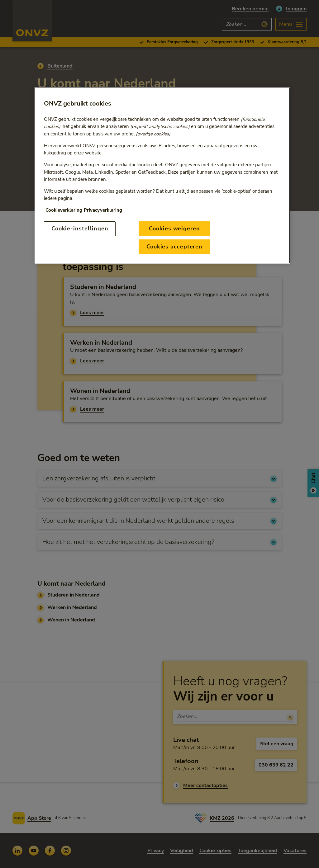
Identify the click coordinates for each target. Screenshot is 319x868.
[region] (162, 175)
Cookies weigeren (174, 229)
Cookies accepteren (174, 247)
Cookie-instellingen (80, 229)
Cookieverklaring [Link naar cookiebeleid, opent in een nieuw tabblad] (64, 210)
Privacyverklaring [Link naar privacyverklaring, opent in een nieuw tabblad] (103, 210)
